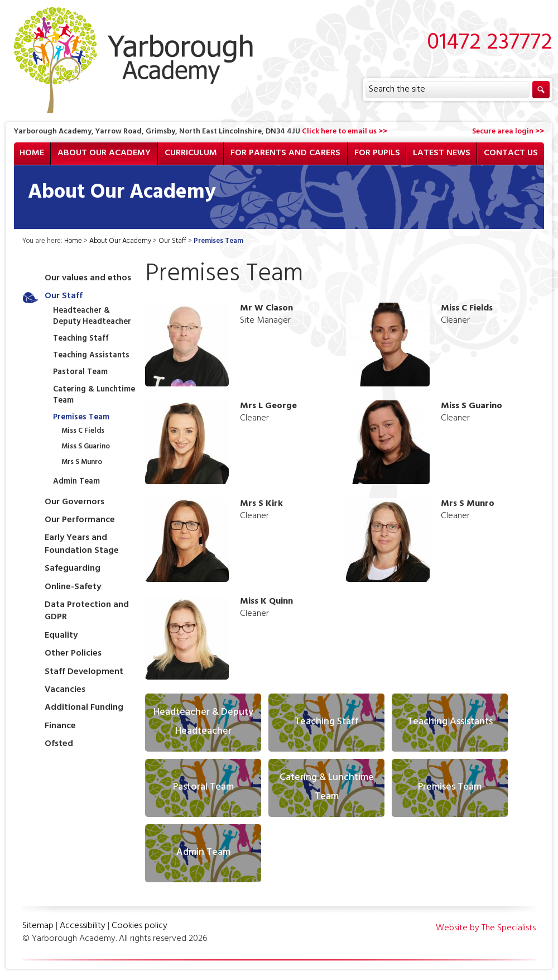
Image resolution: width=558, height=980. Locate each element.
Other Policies (73, 654)
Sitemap (38, 926)
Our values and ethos (88, 279)
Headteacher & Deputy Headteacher (92, 317)
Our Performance (80, 520)
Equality (61, 636)
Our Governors (74, 503)
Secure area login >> (508, 132)
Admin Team (76, 482)
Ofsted (59, 744)
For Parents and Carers (285, 154)
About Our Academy (104, 154)
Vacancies (65, 690)
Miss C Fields (83, 432)
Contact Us (511, 154)
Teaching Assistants (91, 356)
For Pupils (377, 154)
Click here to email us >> (345, 132)
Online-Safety (73, 587)
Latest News (442, 154)
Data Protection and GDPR (87, 611)
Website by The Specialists (486, 929)
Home (32, 154)
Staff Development (84, 672)
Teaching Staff (81, 339)
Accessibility (83, 926)
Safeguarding (73, 569)
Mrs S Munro (82, 463)
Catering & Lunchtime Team (94, 396)
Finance (60, 726)
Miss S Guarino (86, 447)
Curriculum (191, 154)
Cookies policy (139, 926)
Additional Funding (84, 708)
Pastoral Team (80, 373)
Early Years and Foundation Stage (82, 544)
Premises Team (81, 418)
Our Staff (172, 242)
